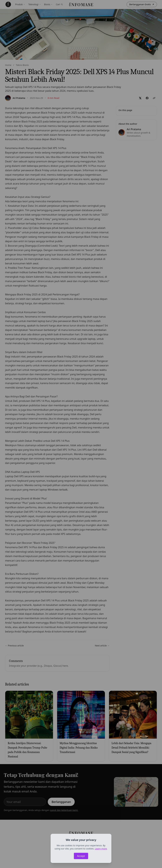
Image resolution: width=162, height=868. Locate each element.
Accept (81, 856)
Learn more (101, 849)
